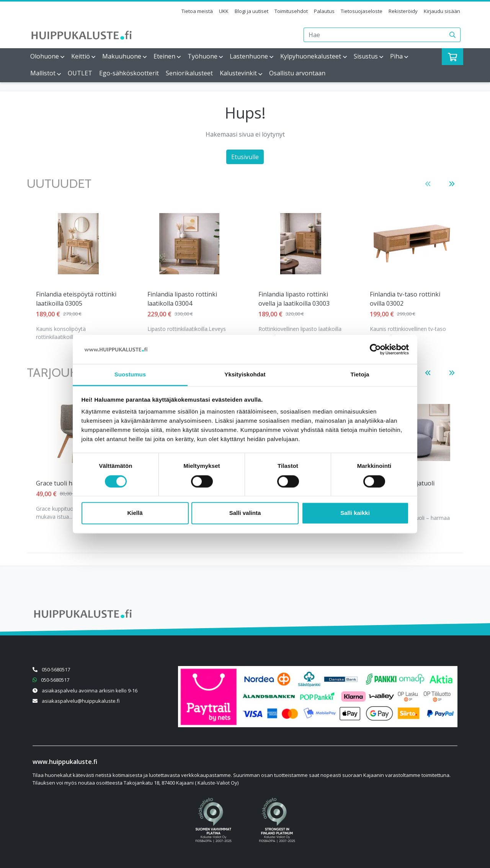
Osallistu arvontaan (297, 73)
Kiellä (135, 513)
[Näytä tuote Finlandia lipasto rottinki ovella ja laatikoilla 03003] (189, 244)
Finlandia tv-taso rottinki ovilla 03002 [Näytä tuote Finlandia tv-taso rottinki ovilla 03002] (294, 299)
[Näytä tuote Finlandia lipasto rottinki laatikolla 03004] (78, 244)
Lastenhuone (249, 56)
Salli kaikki (355, 513)
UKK (224, 11)
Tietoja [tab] (360, 375)
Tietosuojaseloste (362, 11)
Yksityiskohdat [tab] (245, 375)
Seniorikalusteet (189, 73)
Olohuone (45, 56)
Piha (396, 56)
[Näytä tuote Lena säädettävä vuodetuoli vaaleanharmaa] (412, 244)
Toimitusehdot (291, 11)
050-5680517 (56, 669)
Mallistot (43, 73)
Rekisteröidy (403, 11)
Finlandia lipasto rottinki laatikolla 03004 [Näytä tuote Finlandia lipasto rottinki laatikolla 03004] (71, 299)
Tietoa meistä (197, 11)
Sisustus (366, 56)
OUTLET (80, 73)
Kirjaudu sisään (442, 11)
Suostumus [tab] (130, 375)
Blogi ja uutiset (252, 11)
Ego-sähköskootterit (129, 73)
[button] (428, 184)
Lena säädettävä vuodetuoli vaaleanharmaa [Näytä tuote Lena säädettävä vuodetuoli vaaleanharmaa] (409, 299)
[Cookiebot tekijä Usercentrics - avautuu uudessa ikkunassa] (375, 349)
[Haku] (453, 35)
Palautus (324, 11)
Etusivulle (245, 157)
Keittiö (81, 56)
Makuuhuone (122, 56)
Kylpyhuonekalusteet (311, 56)
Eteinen (164, 56)
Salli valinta (245, 513)
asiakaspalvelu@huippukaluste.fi (81, 701)
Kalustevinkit (238, 73)
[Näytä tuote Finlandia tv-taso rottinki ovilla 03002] (301, 243)
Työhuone (203, 56)
